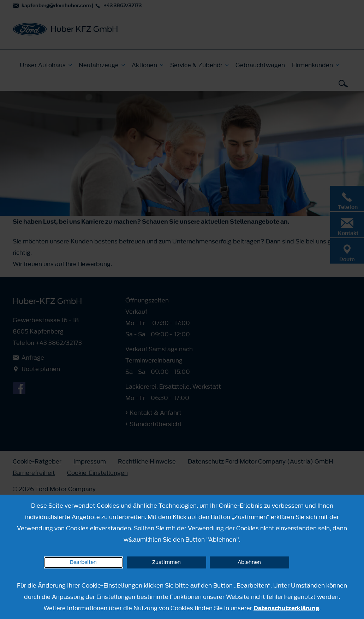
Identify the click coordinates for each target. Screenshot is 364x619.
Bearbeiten (83, 562)
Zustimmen (166, 562)
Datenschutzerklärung (286, 608)
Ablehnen (249, 562)
